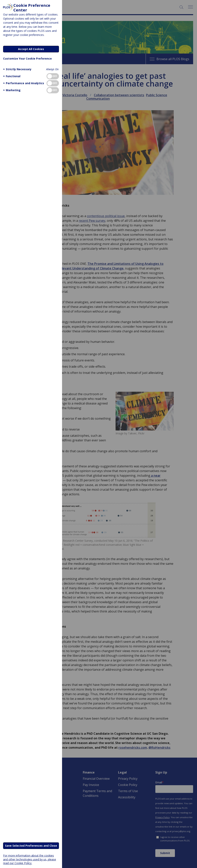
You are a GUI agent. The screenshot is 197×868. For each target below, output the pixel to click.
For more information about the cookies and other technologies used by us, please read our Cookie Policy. (30, 859)
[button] (17, 69)
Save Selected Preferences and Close (31, 846)
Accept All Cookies (31, 49)
